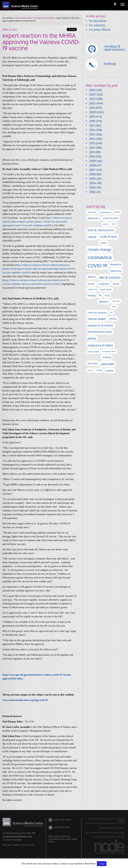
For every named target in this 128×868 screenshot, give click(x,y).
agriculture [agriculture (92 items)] (92, 212)
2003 (92, 187)
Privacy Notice (28, 845)
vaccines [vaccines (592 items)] (108, 364)
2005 (92, 179)
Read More (90, 864)
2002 (92, 192)
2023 (92, 99)
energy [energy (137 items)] (116, 284)
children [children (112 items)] (103, 243)
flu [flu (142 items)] (100, 295)
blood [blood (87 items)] (114, 224)
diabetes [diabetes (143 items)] (92, 277)
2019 (92, 117)
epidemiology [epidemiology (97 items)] (106, 289)
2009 (92, 161)
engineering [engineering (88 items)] (92, 289)
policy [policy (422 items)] (92, 338)
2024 (92, 94)
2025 (92, 90)
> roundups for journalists (43, 18)
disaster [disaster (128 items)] (91, 284)
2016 (92, 130)
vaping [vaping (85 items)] (90, 370)
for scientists (97, 25)
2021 (92, 108)
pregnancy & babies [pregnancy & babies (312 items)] (100, 345)
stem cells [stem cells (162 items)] (93, 363)
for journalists (98, 21)
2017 (92, 125)
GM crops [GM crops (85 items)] (116, 301)
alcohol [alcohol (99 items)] (117, 212)
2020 (92, 112)
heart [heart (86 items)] (114, 307)
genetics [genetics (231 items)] (104, 301)
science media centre (23, 18)
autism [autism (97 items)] (106, 224)
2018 (92, 121)
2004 (92, 183)
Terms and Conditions (11, 845)
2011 (92, 152)
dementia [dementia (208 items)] (116, 264)
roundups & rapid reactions (115, 48)
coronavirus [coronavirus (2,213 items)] (100, 257)
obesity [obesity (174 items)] (113, 318)
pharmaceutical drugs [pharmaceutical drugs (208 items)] (100, 332)
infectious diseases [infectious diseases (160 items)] (97, 312)
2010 (92, 156)
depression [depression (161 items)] (116, 271)
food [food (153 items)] (107, 295)
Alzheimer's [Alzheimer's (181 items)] (94, 218)
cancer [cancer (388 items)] (92, 237)
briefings (110, 64)
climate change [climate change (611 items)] (99, 249)
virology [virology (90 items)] (99, 370)
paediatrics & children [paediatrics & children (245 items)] (101, 325)
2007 (92, 170)
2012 (92, 148)
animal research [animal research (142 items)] (111, 218)
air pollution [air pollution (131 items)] (105, 212)
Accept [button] (102, 864)
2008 (92, 165)
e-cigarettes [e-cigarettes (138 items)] (104, 284)
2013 (92, 143)
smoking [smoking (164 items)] (107, 357)
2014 (92, 139)
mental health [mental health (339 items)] (97, 319)
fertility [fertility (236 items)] (92, 295)
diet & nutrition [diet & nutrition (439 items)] (110, 277)
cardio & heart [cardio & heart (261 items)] (108, 237)
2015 (92, 134)
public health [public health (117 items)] (93, 352)
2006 (92, 174)
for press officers (100, 30)
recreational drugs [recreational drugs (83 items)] (109, 351)
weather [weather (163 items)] (110, 371)
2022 (92, 103)
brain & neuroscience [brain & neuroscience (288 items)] (101, 230)
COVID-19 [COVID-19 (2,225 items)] (97, 266)
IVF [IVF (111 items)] (111, 312)
